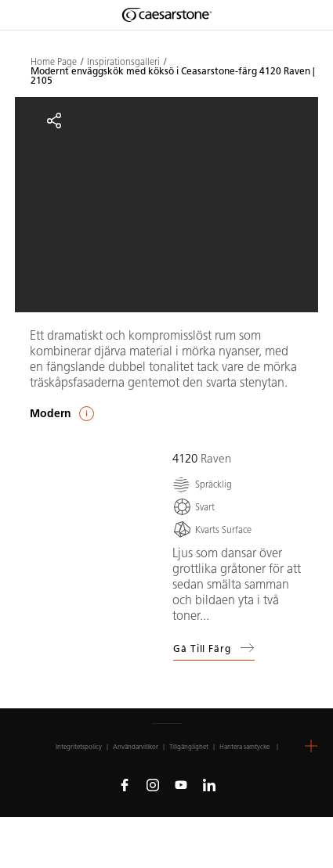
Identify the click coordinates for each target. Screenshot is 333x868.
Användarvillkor (136, 747)
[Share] (54, 121)
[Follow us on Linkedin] (209, 784)
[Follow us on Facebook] (125, 784)
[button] (311, 746)
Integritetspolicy (79, 747)
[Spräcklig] (202, 484)
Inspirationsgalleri (123, 62)
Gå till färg (214, 648)
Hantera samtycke (244, 747)
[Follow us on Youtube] (181, 784)
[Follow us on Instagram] (153, 784)
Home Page (54, 62)
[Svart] (194, 507)
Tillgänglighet (189, 747)
